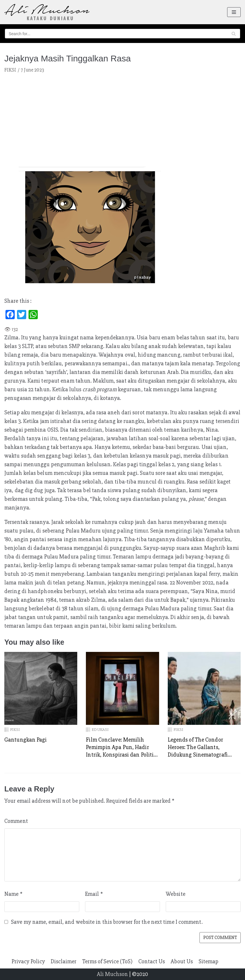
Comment (16, 821)
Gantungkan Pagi (26, 740)
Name (13, 894)
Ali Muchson (112, 974)
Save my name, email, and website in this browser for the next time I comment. (107, 922)
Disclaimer (64, 961)
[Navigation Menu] (234, 12)
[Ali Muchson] (47, 12)
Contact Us (152, 961)
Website (176, 894)
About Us (182, 961)
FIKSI (10, 70)
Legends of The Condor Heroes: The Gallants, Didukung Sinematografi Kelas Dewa (198, 747)
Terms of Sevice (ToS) (107, 961)
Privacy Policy (28, 961)
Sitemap (209, 961)
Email (94, 894)
